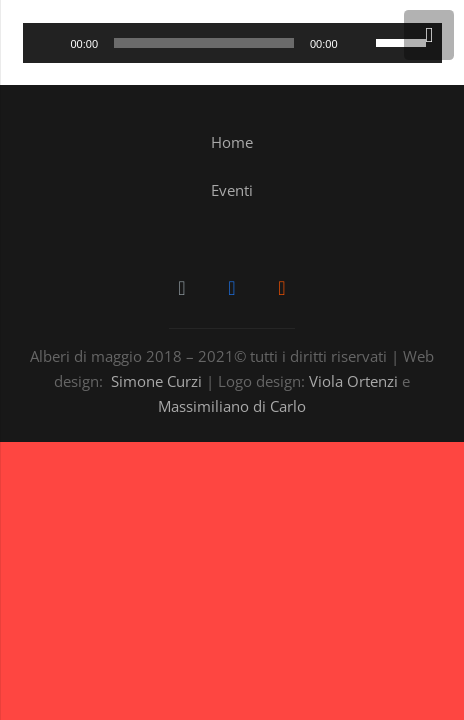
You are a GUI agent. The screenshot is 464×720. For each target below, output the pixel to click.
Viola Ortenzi (353, 381)
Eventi (232, 190)
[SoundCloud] (282, 288)
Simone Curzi (156, 381)
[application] (232, 43)
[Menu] (429, 35)
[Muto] (360, 43)
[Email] (182, 288)
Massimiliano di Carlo (232, 406)
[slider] (204, 43)
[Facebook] (232, 288)
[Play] (49, 43)
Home (232, 142)
